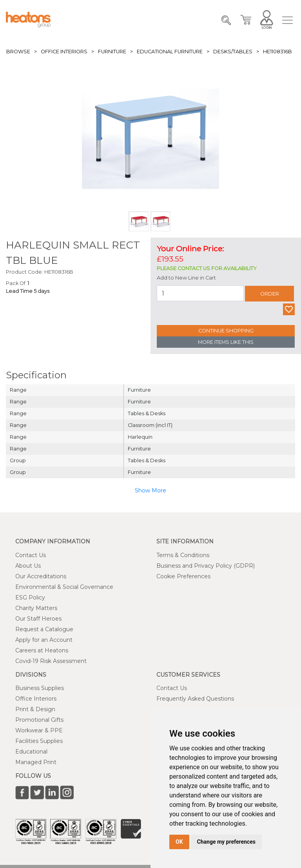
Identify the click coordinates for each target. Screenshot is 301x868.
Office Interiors (64, 52)
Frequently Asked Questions (195, 699)
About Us (28, 566)
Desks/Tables (233, 52)
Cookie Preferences (183, 576)
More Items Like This (226, 342)
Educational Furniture (170, 52)
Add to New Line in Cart (186, 278)
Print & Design (35, 709)
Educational (31, 752)
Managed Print (36, 762)
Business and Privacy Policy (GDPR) (206, 566)
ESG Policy (30, 597)
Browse (18, 52)
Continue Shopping (226, 331)
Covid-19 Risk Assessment (51, 661)
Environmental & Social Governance (64, 587)
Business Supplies (40, 688)
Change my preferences (226, 842)
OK (179, 842)
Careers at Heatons (42, 650)
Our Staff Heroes (38, 619)
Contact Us (31, 555)
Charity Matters (36, 608)
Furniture (112, 52)
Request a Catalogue (44, 629)
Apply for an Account (44, 640)
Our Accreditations (41, 576)
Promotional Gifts (39, 720)
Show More (150, 490)
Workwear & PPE (39, 730)
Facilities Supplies (39, 741)
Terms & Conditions (183, 555)
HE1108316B (277, 52)
